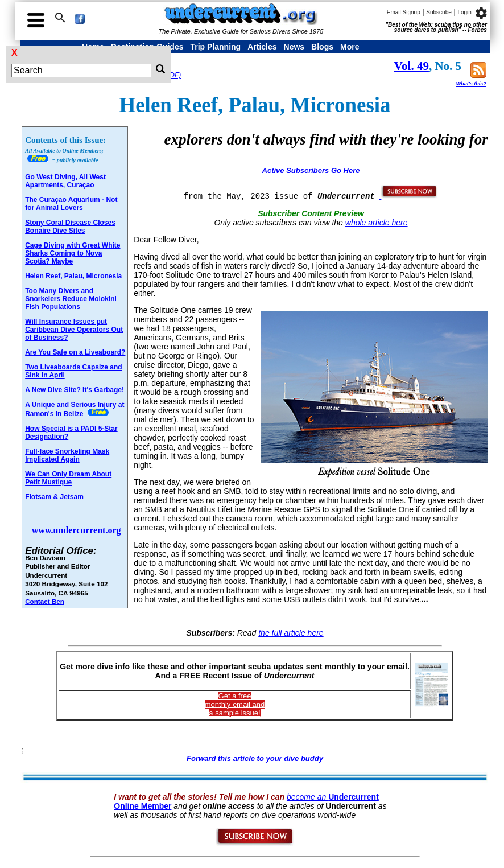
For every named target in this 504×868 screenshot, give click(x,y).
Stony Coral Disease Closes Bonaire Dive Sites (70, 227)
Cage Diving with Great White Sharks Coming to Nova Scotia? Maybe (73, 253)
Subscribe (439, 12)
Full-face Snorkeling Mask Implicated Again (67, 455)
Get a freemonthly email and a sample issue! (235, 704)
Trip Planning (215, 47)
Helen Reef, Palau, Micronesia (73, 276)
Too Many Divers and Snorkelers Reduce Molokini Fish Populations (71, 299)
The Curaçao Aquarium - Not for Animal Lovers (71, 204)
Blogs (322, 47)
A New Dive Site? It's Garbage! (75, 390)
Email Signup (404, 12)
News (294, 47)
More (350, 47)
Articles (262, 47)
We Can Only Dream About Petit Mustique (68, 478)
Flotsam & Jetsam (54, 497)
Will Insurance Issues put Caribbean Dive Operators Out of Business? (74, 330)
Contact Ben (45, 601)
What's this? (471, 84)
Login (464, 12)
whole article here (377, 223)
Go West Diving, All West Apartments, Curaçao (65, 181)
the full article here (291, 633)
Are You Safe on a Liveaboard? (75, 352)
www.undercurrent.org (77, 530)
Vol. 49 (412, 66)
